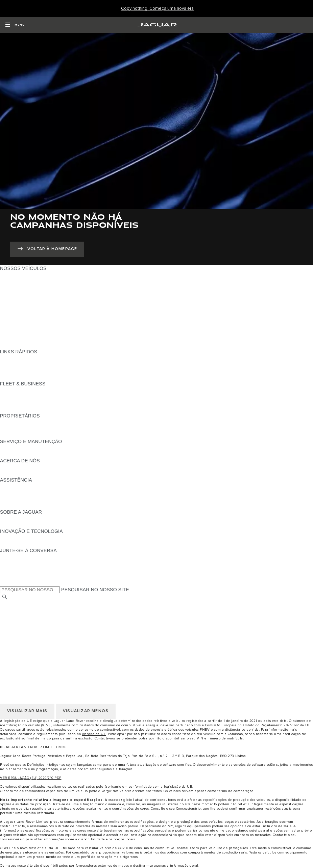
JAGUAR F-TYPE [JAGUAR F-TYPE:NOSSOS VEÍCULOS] (19, 294)
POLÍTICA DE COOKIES (27, 630)
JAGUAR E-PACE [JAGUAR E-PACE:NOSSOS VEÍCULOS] (19, 281)
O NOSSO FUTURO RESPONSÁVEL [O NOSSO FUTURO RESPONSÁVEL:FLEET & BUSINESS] (41, 403)
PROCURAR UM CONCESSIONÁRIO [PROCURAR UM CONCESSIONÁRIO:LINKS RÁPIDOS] (41, 364)
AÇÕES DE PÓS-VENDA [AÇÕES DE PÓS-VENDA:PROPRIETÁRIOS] (27, 435)
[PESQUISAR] (5, 597)
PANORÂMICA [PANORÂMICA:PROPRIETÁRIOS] (16, 422)
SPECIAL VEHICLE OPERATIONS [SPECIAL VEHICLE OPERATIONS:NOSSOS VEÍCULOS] (38, 332)
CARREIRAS (14, 611)
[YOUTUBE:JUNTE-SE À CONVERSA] (14, 570)
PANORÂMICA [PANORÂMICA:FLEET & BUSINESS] (16, 390)
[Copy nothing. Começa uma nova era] (157, 9)
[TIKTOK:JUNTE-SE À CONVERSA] (11, 563)
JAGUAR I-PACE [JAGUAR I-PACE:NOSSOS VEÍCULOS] (18, 288)
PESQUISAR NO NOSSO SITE (95, 590)
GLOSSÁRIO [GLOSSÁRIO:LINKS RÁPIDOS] (14, 371)
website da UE (94, 734)
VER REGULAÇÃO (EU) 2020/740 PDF (31, 778)
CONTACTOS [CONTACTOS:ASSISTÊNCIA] (15, 493)
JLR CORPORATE (20, 643)
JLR (4, 467)
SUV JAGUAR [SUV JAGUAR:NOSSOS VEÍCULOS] (15, 320)
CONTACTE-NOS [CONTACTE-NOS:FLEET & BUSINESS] (19, 409)
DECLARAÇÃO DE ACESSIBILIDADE (41, 649)
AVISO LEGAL (16, 617)
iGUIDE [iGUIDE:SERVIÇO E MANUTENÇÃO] (8, 448)
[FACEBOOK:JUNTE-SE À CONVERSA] (16, 576)
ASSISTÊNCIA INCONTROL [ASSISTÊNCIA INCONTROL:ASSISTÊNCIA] (31, 506)
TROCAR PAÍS (16, 604)
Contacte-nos (105, 738)
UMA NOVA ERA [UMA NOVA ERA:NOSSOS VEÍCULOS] (18, 345)
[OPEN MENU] (15, 25)
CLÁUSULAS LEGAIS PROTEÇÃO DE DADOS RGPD (59, 636)
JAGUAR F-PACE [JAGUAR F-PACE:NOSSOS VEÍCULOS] (19, 275)
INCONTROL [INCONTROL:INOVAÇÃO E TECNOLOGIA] (14, 538)
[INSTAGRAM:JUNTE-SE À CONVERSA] (17, 557)
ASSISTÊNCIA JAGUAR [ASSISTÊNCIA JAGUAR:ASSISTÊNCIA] (26, 486)
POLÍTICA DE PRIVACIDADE (32, 623)
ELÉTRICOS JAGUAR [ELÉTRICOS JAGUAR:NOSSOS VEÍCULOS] (24, 326)
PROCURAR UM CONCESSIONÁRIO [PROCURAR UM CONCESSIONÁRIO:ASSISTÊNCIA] (41, 499)
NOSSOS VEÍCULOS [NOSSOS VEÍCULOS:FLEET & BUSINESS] (23, 397)
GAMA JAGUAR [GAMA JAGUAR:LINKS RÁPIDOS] (17, 358)
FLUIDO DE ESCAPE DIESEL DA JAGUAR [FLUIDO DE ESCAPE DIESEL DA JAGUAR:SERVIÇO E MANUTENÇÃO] (47, 454)
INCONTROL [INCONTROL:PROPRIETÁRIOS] (14, 429)
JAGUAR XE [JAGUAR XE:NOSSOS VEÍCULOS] (14, 300)
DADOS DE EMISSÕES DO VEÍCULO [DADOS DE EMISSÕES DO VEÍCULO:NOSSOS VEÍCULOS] (42, 339)
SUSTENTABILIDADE (24, 473)
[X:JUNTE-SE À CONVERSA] (5, 582)
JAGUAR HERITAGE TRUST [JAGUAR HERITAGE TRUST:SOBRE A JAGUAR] (31, 525)
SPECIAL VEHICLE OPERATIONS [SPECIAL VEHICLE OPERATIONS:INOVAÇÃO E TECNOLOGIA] (38, 544)
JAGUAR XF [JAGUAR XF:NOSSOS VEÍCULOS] (14, 307)
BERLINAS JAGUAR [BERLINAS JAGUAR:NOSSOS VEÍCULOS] (22, 313)
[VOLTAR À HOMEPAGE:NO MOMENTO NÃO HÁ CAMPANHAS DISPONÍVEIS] (47, 249)
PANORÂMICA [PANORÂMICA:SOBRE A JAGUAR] (16, 518)
